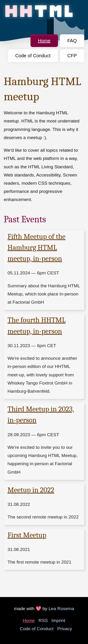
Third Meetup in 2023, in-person (41, 415)
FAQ (72, 41)
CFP (72, 56)
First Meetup (27, 535)
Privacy (65, 629)
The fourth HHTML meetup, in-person (37, 326)
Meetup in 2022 (31, 490)
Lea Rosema (61, 609)
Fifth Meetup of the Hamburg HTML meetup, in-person (36, 248)
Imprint (59, 621)
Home (44, 41)
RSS (43, 621)
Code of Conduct (33, 56)
